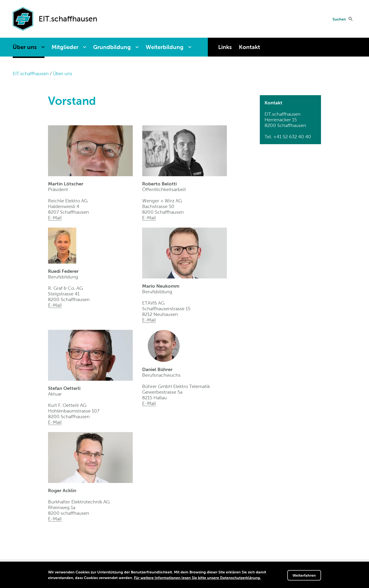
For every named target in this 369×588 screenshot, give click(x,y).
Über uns (25, 47)
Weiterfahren (304, 576)
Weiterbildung (165, 47)
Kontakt (249, 47)
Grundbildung (112, 47)
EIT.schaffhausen (31, 73)
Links (225, 47)
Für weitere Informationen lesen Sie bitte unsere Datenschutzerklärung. (197, 578)
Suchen (339, 19)
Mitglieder (65, 47)
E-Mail (55, 218)
